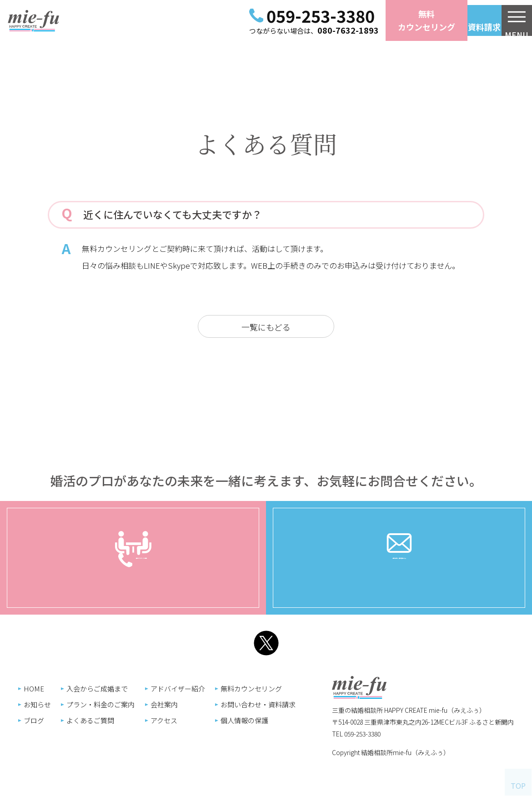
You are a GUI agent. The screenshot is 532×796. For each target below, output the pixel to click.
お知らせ (256, 704)
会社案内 (382, 704)
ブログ (252, 720)
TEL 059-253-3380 (43, 734)
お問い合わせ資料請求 (450, 20)
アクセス (382, 720)
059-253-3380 (262, 15)
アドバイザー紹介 (396, 688)
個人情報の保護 (463, 720)
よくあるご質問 (309, 720)
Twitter (266, 644)
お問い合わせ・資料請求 (399, 571)
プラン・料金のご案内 (319, 704)
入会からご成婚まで (315, 688)
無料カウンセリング (368, 20)
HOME (252, 688)
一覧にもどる (266, 327)
